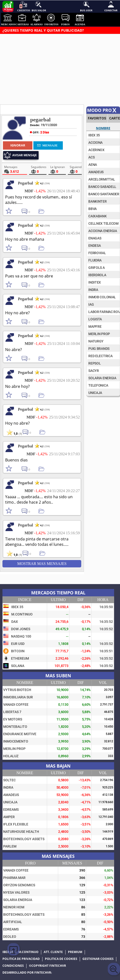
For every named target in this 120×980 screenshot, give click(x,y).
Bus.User (86, 6)
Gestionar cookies (98, 959)
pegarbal (40, 120)
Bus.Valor (38, 6)
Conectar (111, 6)
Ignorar (18, 145)
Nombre (103, 128)
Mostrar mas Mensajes (42, 564)
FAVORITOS (97, 118)
